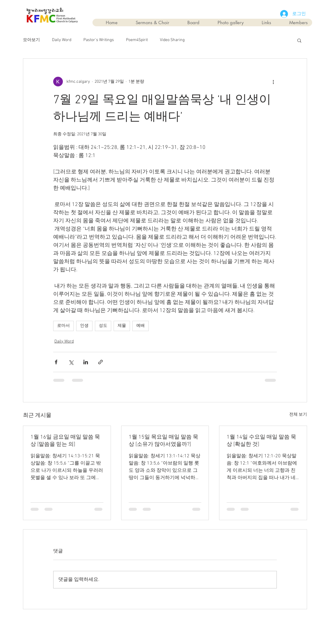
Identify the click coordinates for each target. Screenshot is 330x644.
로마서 (63, 326)
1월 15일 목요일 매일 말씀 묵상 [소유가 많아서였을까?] (163, 441)
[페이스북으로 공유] (56, 362)
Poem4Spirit (137, 40)
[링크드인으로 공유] (86, 362)
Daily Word (62, 40)
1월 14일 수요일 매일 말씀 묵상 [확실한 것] (261, 441)
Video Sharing (172, 40)
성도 (103, 326)
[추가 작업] (273, 82)
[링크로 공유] (100, 362)
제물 (122, 326)
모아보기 (31, 40)
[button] (299, 40)
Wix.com (199, 623)
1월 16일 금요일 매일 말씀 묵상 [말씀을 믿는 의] (65, 441)
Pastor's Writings (99, 40)
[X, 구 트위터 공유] (71, 362)
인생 (84, 326)
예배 (141, 326)
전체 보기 (298, 415)
